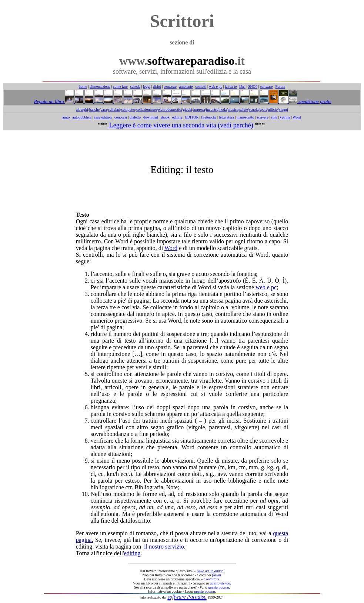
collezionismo (147, 109)
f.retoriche (209, 117)
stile (274, 117)
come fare (120, 86)
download (151, 117)
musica (233, 109)
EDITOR (192, 117)
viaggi (283, 109)
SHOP (253, 86)
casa (104, 109)
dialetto (135, 117)
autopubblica (82, 117)
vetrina (285, 117)
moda (223, 109)
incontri (212, 109)
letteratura (227, 117)
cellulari (114, 109)
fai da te (231, 86)
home (83, 86)
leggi (147, 86)
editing (177, 117)
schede (135, 86)
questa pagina (218, 587)
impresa (199, 109)
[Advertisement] (182, 147)
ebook (165, 117)
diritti (157, 86)
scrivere (263, 117)
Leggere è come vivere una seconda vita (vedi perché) (181, 125)
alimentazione (100, 86)
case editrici (103, 117)
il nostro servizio (164, 547)
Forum (280, 86)
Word (297, 117)
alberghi (82, 109)
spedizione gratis (314, 101)
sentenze (170, 86)
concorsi (121, 117)
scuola (254, 109)
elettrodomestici (170, 109)
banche (94, 109)
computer (128, 109)
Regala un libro (50, 101)
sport (263, 109)
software (266, 86)
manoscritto (245, 117)
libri (242, 86)
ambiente (186, 86)
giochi (188, 109)
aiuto (66, 117)
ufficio (273, 109)
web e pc (216, 86)
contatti (201, 86)
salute (243, 109)
